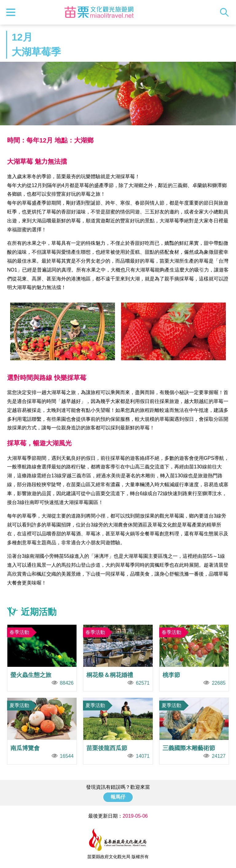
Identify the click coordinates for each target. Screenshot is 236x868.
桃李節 (194, 658)
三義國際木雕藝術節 (194, 731)
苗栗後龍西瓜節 (118, 731)
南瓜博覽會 (42, 731)
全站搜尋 (226, 12)
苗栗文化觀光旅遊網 (99, 12)
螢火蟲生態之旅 (42, 658)
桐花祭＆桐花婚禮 (118, 658)
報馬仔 (118, 797)
